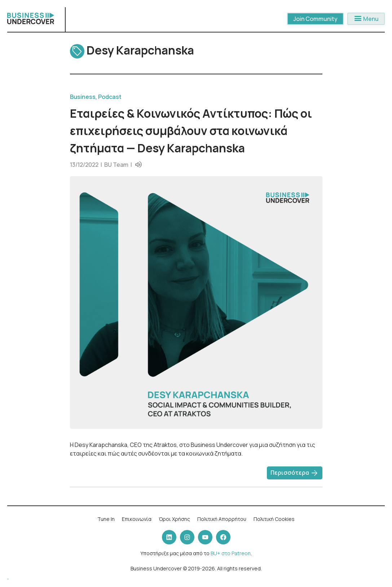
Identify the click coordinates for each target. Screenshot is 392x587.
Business (83, 97)
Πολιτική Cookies (274, 519)
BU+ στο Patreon (231, 553)
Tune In (106, 519)
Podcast (110, 97)
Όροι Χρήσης (174, 519)
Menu (366, 19)
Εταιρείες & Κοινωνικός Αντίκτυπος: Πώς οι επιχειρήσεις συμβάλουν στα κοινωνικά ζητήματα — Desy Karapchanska (191, 131)
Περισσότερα (295, 473)
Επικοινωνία (137, 519)
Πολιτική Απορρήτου (222, 519)
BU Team (116, 165)
